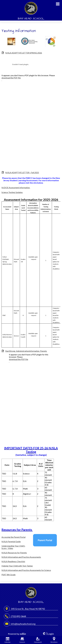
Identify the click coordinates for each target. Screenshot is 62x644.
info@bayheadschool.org (23, 624)
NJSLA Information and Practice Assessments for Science (26, 570)
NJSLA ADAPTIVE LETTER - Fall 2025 (22, 172)
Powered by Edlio (17, 634)
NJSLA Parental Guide (11, 541)
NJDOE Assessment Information (16, 188)
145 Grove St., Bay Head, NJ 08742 (28, 609)
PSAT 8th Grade (9, 575)
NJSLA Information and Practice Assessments (21, 557)
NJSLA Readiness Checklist (13, 561)
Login (48, 634)
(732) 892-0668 (18, 616)
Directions (54, 640)
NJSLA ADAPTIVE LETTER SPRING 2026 (24, 53)
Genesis (22, 640)
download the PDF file (11, 78)
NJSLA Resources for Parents (14, 553)
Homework (38, 640)
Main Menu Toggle (58, 4)
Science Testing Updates (12, 192)
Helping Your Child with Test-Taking (17, 566)
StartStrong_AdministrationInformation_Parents (26, 351)
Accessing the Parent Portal (13, 537)
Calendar (7, 640)
